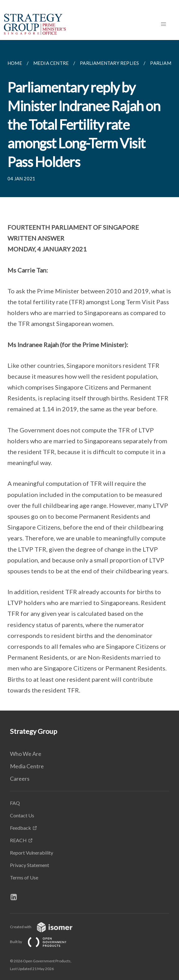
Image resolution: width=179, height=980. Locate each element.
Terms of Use (24, 877)
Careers (20, 779)
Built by (43, 942)
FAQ (15, 803)
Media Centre (27, 766)
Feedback (21, 828)
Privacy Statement (30, 865)
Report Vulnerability (32, 853)
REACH (18, 840)
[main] (89, 375)
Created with (46, 927)
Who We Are (26, 754)
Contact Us (22, 815)
